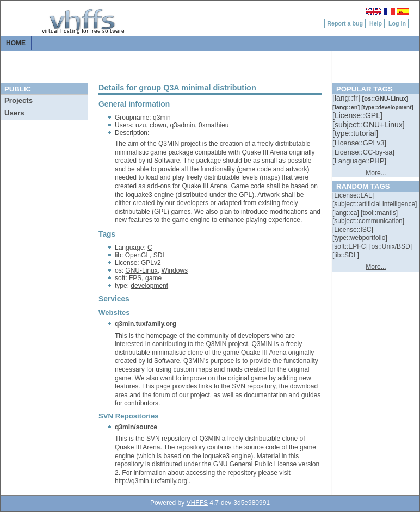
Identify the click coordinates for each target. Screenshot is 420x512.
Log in (397, 23)
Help (376, 23)
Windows (174, 270)
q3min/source (136, 427)
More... (376, 173)
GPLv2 (151, 263)
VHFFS (197, 503)
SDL (160, 255)
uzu (141, 125)
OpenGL (137, 255)
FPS (135, 278)
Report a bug (345, 23)
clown (158, 125)
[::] (347, 98)
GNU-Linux (141, 270)
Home (16, 43)
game (153, 278)
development (149, 286)
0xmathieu (214, 125)
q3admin (182, 125)
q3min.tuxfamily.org (146, 324)
